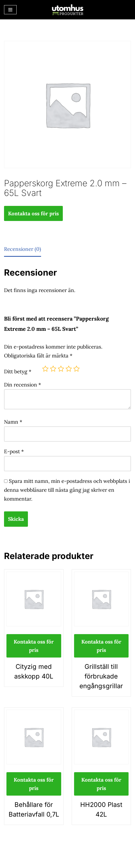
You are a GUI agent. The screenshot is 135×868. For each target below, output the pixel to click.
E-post (14, 451)
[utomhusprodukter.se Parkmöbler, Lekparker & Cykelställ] (68, 10)
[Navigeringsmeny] (10, 10)
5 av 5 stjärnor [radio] (76, 369)
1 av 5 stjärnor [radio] (45, 369)
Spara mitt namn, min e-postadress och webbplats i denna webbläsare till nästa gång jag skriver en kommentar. (67, 490)
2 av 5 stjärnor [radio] (53, 369)
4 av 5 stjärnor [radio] (69, 369)
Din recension (23, 385)
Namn (13, 422)
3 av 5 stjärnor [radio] (61, 369)
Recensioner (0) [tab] (23, 249)
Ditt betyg (18, 371)
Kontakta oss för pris (33, 213)
